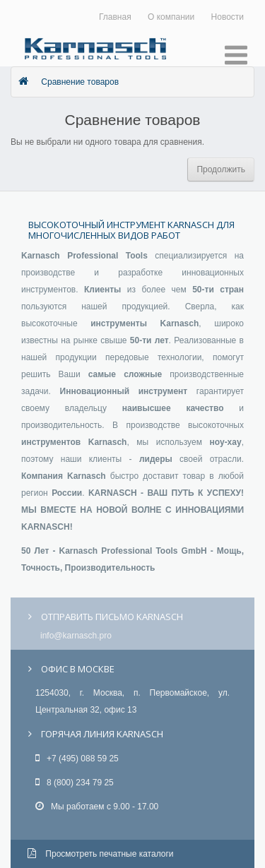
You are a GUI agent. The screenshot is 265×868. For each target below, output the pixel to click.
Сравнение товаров (80, 82)
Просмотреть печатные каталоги (101, 854)
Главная (115, 17)
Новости (228, 17)
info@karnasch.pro (76, 636)
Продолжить (221, 170)
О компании (171, 17)
